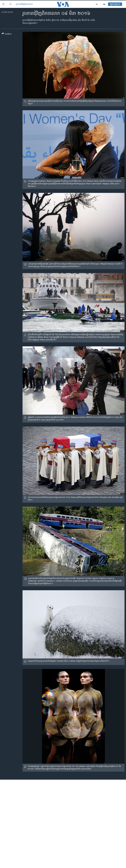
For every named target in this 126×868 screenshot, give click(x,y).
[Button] (7, 34)
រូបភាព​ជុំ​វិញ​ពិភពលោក (24, 4)
